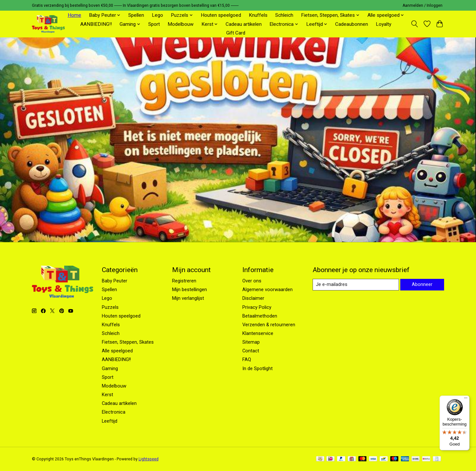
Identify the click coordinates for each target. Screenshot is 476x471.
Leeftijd (110, 421)
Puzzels (110, 307)
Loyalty (384, 24)
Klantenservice (258, 333)
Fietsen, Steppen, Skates (128, 342)
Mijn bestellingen (189, 289)
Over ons (252, 281)
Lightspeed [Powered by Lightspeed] (149, 459)
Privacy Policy (257, 307)
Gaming (110, 368)
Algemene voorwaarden (267, 289)
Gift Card (236, 33)
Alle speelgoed (117, 351)
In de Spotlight (257, 368)
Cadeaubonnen (352, 24)
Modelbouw (181, 24)
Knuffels (258, 15)
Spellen (136, 15)
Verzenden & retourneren (269, 325)
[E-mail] (355, 285)
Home (74, 15)
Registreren (184, 281)
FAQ (247, 359)
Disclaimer (253, 298)
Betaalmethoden (260, 316)
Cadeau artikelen (244, 24)
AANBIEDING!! (96, 24)
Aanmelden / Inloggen (423, 5)
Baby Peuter (115, 281)
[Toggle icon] (415, 24)
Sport (154, 24)
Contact (251, 351)
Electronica (114, 412)
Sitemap (251, 342)
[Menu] (466, 399)
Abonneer (422, 285)
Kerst (107, 395)
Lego (157, 15)
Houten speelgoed (221, 15)
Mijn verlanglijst (188, 298)
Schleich (284, 15)
